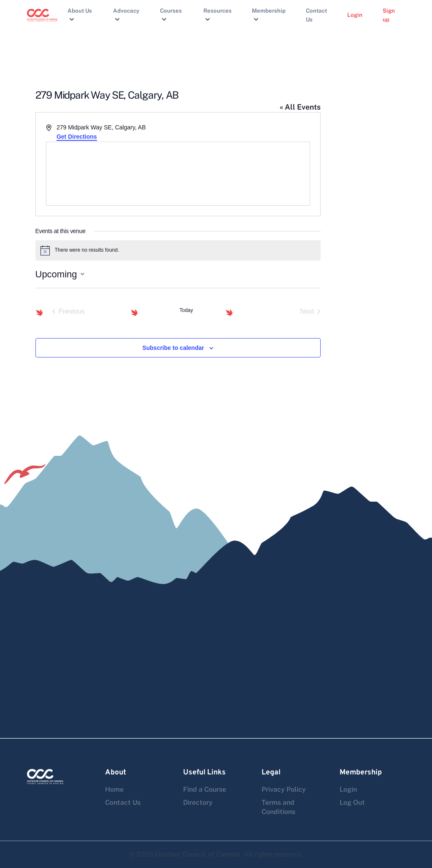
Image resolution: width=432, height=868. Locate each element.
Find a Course (205, 789)
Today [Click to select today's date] (186, 310)
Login (355, 15)
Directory (198, 802)
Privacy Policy (284, 789)
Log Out (352, 802)
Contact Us (316, 15)
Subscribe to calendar (173, 348)
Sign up (389, 15)
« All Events (300, 107)
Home (114, 789)
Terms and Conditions (278, 807)
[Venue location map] (178, 174)
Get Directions (77, 137)
